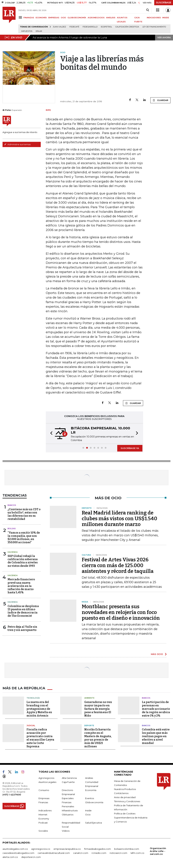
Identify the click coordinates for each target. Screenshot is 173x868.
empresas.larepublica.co (67, 849)
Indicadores (45, 810)
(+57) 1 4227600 (12, 795)
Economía (91, 790)
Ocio (88, 815)
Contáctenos (121, 793)
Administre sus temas (17, 144)
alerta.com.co (10, 857)
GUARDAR (160, 100)
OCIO (63, 18)
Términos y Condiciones (127, 801)
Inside (88, 810)
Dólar (39, 31)
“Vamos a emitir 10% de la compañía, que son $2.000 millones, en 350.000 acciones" (24, 538)
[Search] (148, 10)
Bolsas (12, 529)
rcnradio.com (99, 853)
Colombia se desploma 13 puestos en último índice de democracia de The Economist (23, 611)
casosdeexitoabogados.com (18, 853)
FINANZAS (29, 18)
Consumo (44, 790)
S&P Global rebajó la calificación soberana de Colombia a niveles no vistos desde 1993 (23, 561)
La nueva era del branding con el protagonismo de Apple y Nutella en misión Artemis (39, 709)
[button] (50, 434)
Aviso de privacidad (125, 797)
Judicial (31, 725)
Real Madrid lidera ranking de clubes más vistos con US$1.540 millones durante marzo (119, 519)
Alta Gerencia (69, 778)
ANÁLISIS (111, 18)
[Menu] (21, 17)
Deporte (89, 725)
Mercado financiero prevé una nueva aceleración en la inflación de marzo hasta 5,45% (21, 586)
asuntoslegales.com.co (15, 849)
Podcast (43, 823)
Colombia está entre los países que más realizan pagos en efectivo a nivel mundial (156, 736)
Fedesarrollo (90, 27)
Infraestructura (70, 810)
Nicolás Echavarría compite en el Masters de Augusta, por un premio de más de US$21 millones (98, 738)
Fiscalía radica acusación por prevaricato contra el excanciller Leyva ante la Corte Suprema (40, 738)
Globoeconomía (94, 802)
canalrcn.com (81, 853)
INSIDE (166, 18)
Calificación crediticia (127, 27)
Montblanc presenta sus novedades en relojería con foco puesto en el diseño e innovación (121, 612)
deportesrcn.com (31, 857)
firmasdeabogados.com (97, 849)
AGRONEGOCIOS (96, 18)
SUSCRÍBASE (164, 3)
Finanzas (43, 802)
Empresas (44, 798)
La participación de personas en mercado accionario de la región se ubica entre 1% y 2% (156, 709)
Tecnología (33, 698)
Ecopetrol (106, 27)
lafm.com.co (137, 853)
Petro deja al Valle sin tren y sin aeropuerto (22, 628)
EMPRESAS (54, 18)
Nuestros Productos (125, 789)
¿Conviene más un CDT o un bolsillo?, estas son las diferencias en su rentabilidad (24, 514)
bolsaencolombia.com (127, 849)
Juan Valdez (59, 27)
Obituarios (68, 815)
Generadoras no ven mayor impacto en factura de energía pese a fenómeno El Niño (98, 709)
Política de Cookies (125, 814)
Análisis (89, 778)
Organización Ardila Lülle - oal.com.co (158, 851)
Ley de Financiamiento (154, 27)
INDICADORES (154, 18)
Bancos (12, 505)
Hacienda (13, 552)
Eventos (90, 798)
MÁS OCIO (157, 654)
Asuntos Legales (47, 782)
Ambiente (89, 698)
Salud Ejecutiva (94, 823)
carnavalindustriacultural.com (54, 853)
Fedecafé (74, 27)
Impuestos (27, 31)
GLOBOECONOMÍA (77, 18)
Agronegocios (46, 778)
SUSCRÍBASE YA (130, 448)
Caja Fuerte (68, 782)
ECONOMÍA (41, 18)
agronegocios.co (41, 849)
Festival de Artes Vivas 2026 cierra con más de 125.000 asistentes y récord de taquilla (118, 565)
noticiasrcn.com (118, 853)
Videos (66, 831)
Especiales (68, 798)
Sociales (43, 831)
